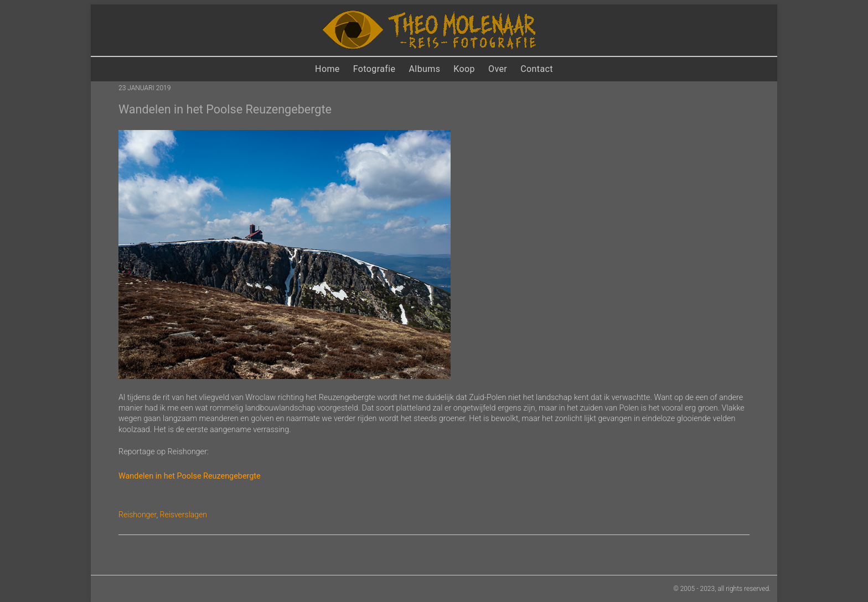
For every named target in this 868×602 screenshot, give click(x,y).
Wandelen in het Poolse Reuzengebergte (190, 476)
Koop (464, 69)
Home (327, 69)
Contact (537, 69)
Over (498, 69)
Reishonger (137, 515)
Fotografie (374, 69)
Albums (425, 69)
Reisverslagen (184, 515)
